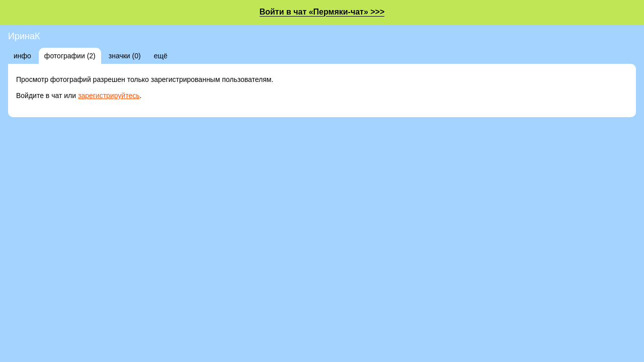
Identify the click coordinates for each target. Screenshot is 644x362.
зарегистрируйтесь (109, 96)
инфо (22, 56)
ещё (161, 56)
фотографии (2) (70, 56)
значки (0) (125, 56)
